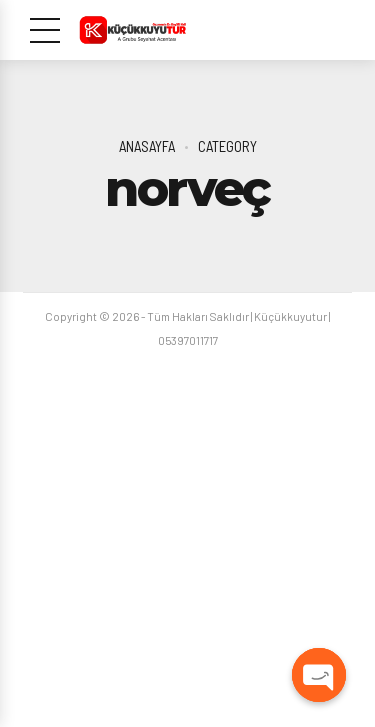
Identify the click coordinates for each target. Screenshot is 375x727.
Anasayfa (147, 146)
